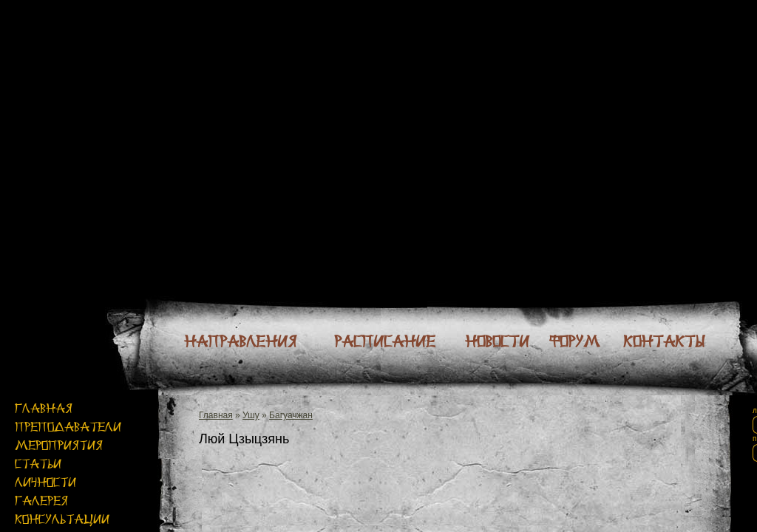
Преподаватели (68, 427)
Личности (45, 482)
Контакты (664, 342)
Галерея (41, 501)
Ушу (251, 415)
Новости (497, 342)
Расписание (385, 342)
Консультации (62, 519)
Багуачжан (291, 415)
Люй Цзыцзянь (244, 439)
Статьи (38, 464)
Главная (44, 408)
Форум (574, 342)
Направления (240, 342)
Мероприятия (59, 445)
